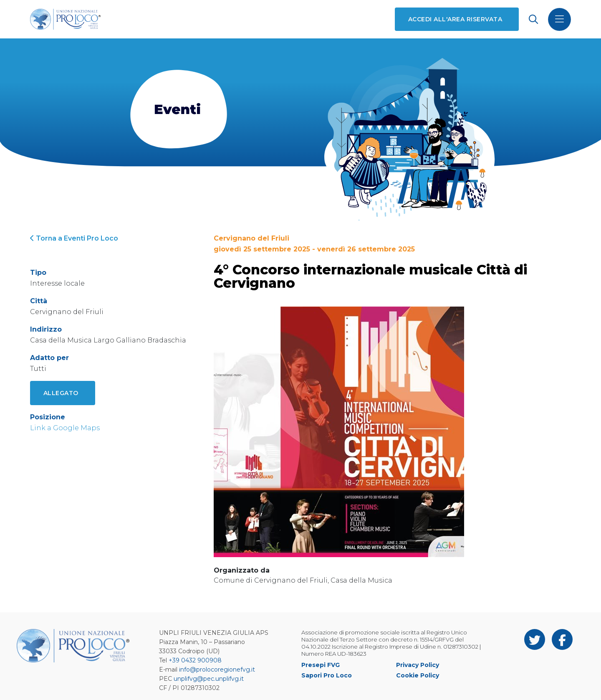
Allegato (61, 393)
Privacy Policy (418, 665)
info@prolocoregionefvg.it (217, 670)
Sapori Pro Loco (327, 675)
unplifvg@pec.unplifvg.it (209, 679)
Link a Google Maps (65, 428)
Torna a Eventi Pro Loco (74, 238)
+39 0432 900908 (195, 660)
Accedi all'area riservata (455, 19)
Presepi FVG (321, 665)
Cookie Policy (418, 675)
